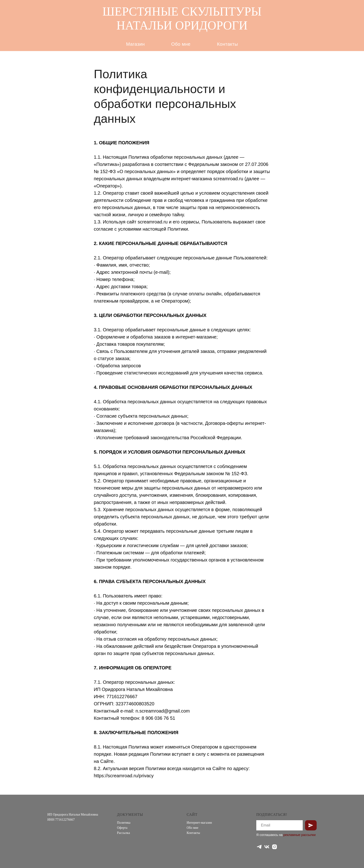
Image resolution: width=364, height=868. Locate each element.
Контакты (227, 44)
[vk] (267, 847)
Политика (124, 823)
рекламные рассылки (300, 835)
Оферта (122, 828)
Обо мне (181, 44)
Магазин (135, 44)
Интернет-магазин (199, 823)
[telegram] (259, 847)
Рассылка (123, 833)
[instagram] (275, 847)
